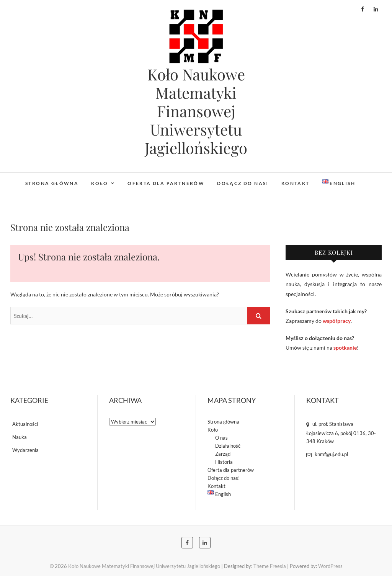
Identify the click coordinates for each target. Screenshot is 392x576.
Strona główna (52, 183)
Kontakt (296, 183)
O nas (221, 438)
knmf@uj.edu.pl (327, 454)
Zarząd (223, 454)
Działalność (228, 446)
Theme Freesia (270, 566)
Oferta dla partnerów (166, 183)
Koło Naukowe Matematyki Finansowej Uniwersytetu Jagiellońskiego (196, 111)
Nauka (20, 437)
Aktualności (25, 424)
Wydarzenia (25, 450)
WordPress (330, 566)
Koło (100, 183)
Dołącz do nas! (243, 183)
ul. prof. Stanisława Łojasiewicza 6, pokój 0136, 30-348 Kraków (341, 433)
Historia (224, 462)
